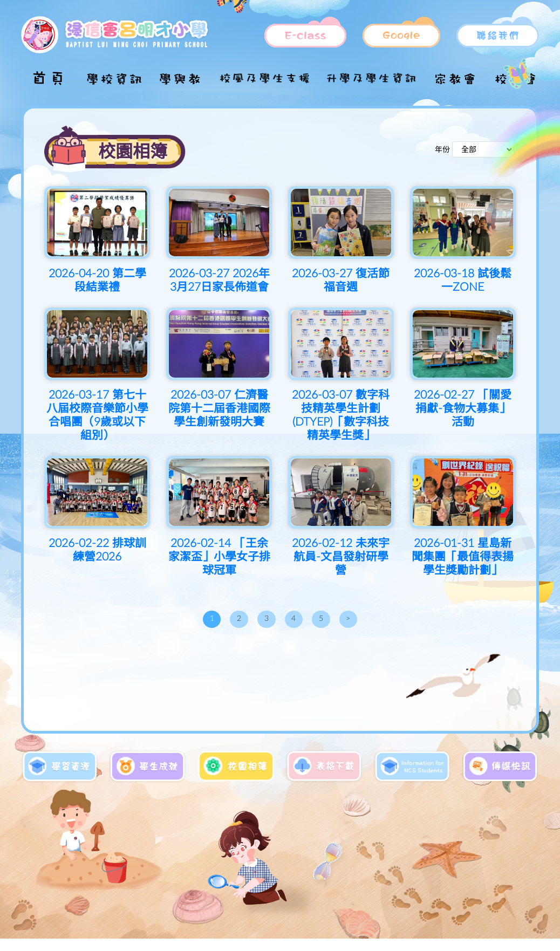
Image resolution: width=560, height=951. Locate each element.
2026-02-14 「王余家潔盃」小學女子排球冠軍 (219, 557)
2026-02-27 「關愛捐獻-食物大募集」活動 (463, 409)
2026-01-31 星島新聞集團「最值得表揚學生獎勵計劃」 (463, 557)
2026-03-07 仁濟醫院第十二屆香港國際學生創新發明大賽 (219, 409)
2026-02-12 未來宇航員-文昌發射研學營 (341, 557)
